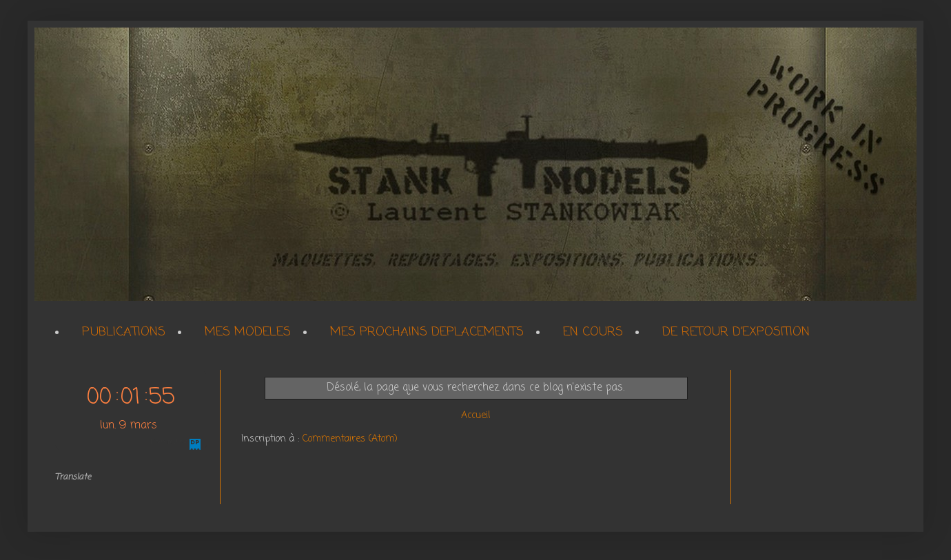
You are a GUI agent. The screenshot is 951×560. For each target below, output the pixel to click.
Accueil (475, 416)
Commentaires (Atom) (350, 439)
